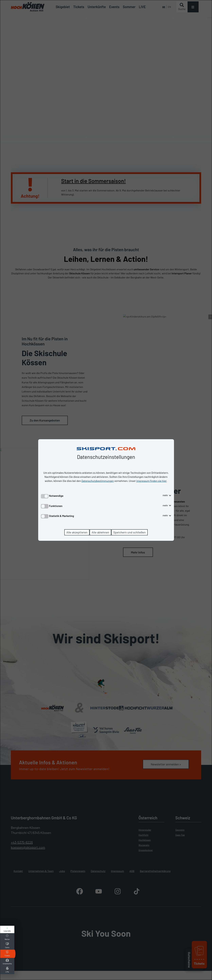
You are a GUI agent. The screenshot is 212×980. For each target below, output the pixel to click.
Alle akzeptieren (77, 532)
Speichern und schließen (129, 532)
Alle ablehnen (100, 532)
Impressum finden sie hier (151, 481)
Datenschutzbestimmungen (98, 481)
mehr (167, 495)
